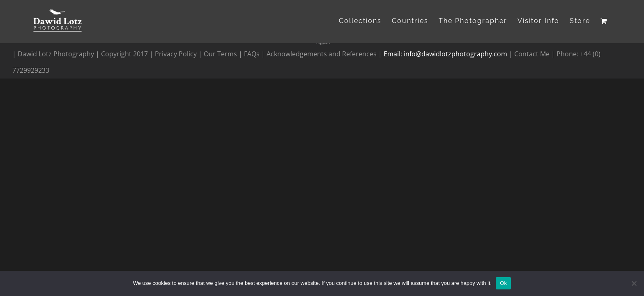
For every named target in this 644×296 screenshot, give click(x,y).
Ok (503, 283)
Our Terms (220, 54)
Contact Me (533, 54)
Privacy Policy (177, 54)
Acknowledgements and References (322, 54)
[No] (634, 283)
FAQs (252, 54)
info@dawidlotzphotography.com (456, 54)
